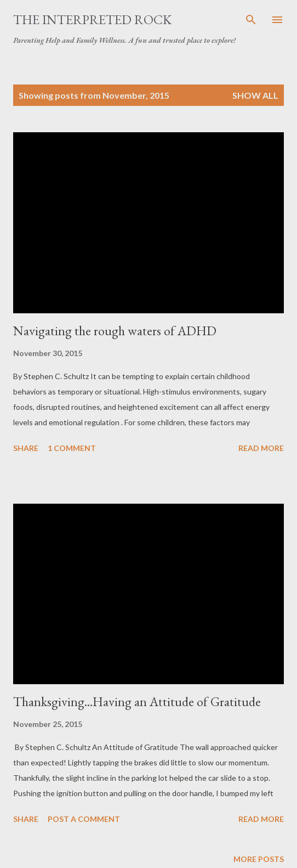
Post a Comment (84, 819)
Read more (261, 448)
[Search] (251, 20)
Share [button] (26, 448)
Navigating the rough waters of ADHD (115, 331)
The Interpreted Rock (92, 19)
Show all (255, 95)
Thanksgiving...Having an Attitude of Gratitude (137, 701)
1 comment (72, 448)
